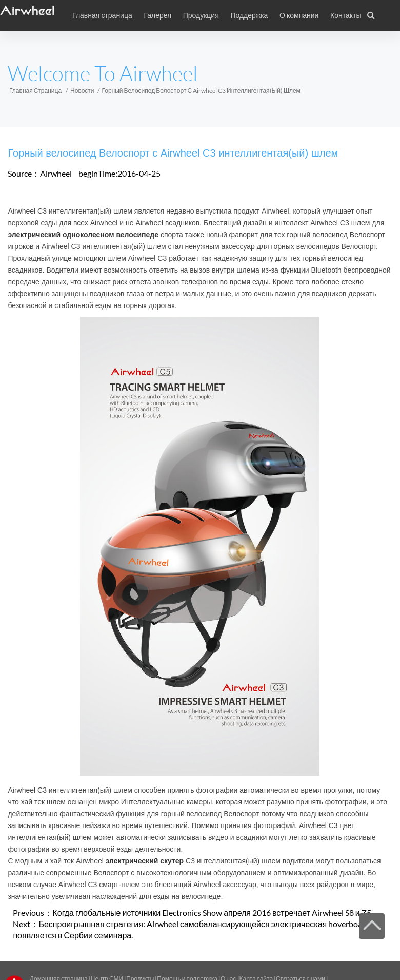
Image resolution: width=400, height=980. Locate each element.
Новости (82, 91)
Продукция (201, 15)
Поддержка (249, 15)
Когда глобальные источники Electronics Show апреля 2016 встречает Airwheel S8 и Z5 (212, 912)
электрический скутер (145, 861)
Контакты (346, 15)
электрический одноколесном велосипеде (83, 235)
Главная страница (102, 15)
